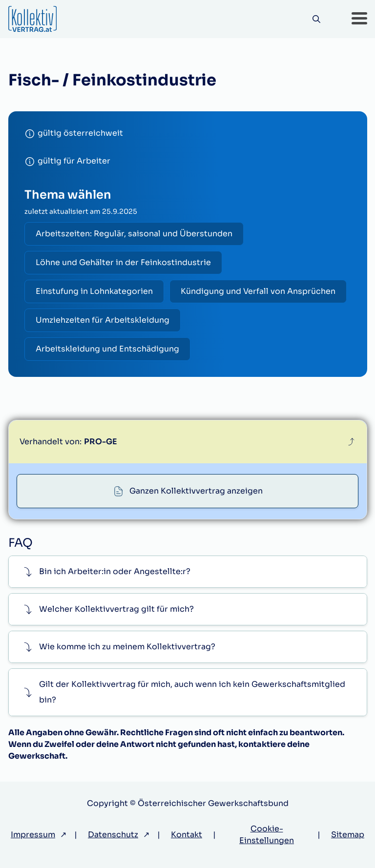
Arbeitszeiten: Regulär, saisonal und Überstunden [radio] (134, 234)
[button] (359, 19)
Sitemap (348, 835)
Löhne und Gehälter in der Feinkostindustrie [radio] (123, 262)
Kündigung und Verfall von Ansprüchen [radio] (258, 291)
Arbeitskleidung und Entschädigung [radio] (107, 349)
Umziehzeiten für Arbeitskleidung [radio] (103, 320)
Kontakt (187, 835)
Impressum (33, 835)
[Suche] (317, 19)
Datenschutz (113, 835)
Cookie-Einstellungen (267, 835)
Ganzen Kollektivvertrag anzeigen (196, 491)
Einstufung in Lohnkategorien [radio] (94, 291)
